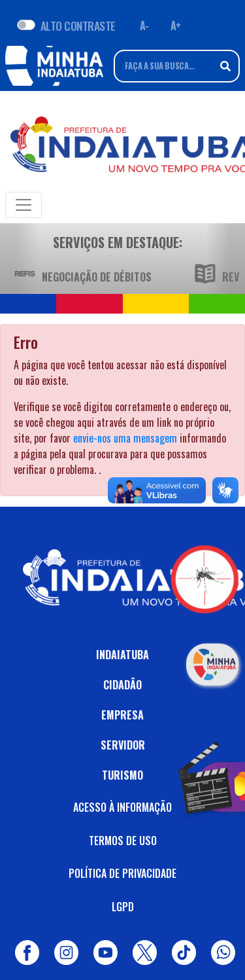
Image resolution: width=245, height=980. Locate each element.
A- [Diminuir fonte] (144, 26)
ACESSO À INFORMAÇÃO (122, 807)
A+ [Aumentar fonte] (176, 26)
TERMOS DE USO (123, 841)
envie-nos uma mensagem (125, 438)
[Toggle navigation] (24, 205)
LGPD (123, 907)
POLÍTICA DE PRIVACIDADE (122, 873)
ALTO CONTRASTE (78, 26)
